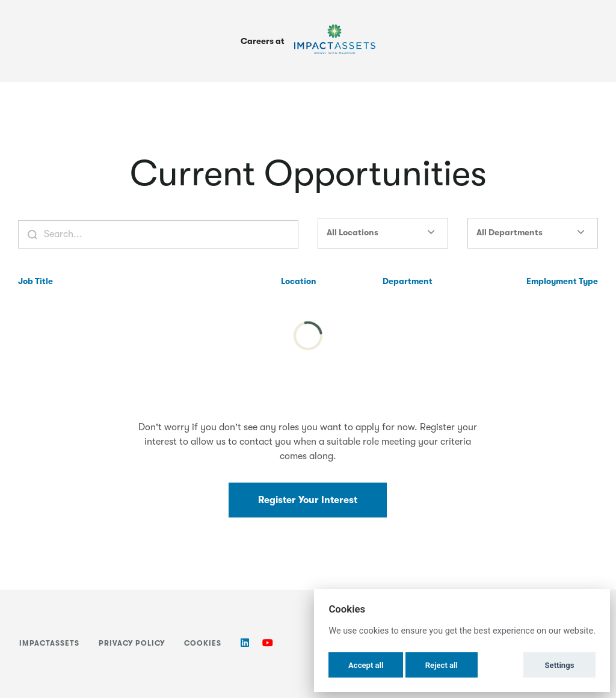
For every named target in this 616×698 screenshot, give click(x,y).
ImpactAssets (49, 643)
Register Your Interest (308, 500)
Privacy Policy (132, 643)
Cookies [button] (203, 643)
